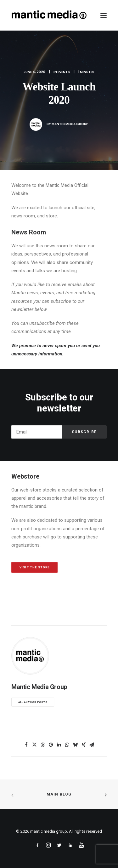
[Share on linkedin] (59, 745)
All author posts (33, 702)
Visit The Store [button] (35, 568)
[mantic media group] (49, 15)
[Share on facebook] (26, 745)
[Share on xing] (84, 745)
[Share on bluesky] (76, 745)
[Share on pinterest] (51, 745)
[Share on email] (92, 745)
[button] (104, 15)
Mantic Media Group (70, 124)
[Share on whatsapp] (67, 745)
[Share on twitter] (35, 745)
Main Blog (59, 794)
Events (64, 72)
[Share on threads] (43, 745)
